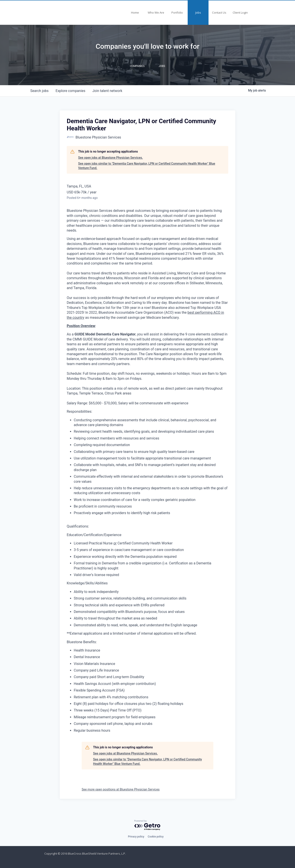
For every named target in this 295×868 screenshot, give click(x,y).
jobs (39, 91)
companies (70, 91)
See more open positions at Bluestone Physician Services (121, 789)
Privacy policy (136, 837)
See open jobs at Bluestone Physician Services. (111, 158)
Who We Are (156, 13)
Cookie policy (156, 837)
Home (135, 13)
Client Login (240, 13)
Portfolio (177, 13)
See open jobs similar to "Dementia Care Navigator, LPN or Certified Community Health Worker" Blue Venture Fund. (147, 166)
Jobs (198, 13)
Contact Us (219, 13)
